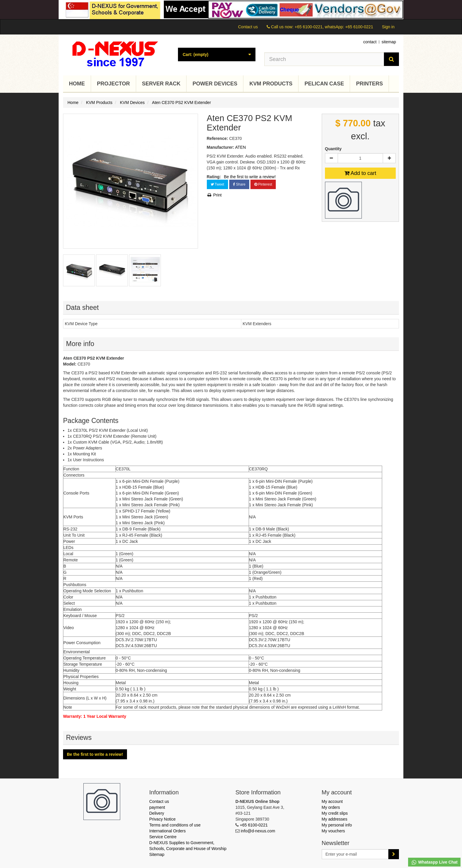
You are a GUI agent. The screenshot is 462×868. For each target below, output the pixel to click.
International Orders (168, 831)
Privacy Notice (162, 819)
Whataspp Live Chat (434, 862)
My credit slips (335, 813)
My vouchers (333, 831)
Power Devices (215, 84)
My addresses (335, 819)
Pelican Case (324, 84)
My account (332, 801)
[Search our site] (324, 59)
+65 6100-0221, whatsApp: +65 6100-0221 (334, 27)
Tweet (217, 184)
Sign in (388, 27)
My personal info (337, 825)
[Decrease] (331, 158)
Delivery (157, 813)
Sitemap (157, 854)
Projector (113, 84)
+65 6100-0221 (254, 825)
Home (77, 84)
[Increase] (389, 158)
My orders (331, 807)
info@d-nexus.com (258, 831)
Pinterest (263, 184)
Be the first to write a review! (250, 177)
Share (239, 184)
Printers (369, 84)
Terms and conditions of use (175, 825)
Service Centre (163, 837)
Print (214, 195)
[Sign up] (394, 854)
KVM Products (271, 84)
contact (370, 42)
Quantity (333, 149)
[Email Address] (355, 854)
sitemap (389, 42)
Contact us (248, 27)
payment (157, 807)
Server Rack (161, 84)
